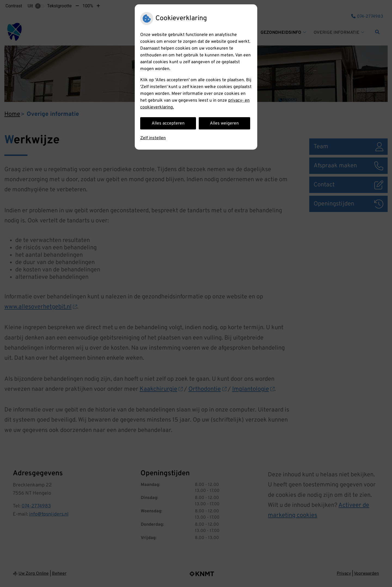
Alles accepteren (168, 123)
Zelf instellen (153, 138)
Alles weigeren (224, 123)
